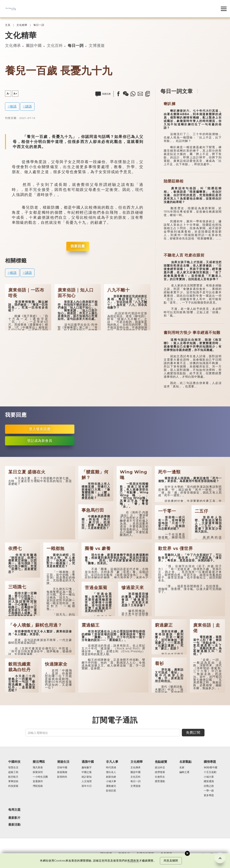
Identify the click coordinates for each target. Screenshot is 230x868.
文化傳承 (13, 45)
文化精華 (22, 25)
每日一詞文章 (177, 91)
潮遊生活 (63, 762)
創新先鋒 (111, 777)
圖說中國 (34, 45)
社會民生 (160, 777)
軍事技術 (13, 781)
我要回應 (78, 246)
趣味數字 (87, 768)
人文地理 (87, 781)
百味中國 (62, 768)
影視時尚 (62, 777)
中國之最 (87, 772)
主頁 (8, 25)
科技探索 (13, 786)
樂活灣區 (39, 762)
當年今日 (87, 786)
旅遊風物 (62, 772)
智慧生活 (13, 768)
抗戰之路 (209, 786)
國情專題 (210, 762)
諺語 (29, 106)
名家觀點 (185, 762)
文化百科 (55, 45)
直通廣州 (38, 781)
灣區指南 (38, 786)
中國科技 (14, 762)
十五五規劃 (210, 772)
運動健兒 (111, 786)
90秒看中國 (210, 768)
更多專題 (209, 795)
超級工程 (13, 772)
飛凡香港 (38, 768)
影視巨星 (111, 791)
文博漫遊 (97, 45)
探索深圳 (38, 772)
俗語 (13, 106)
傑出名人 (111, 772)
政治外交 (160, 768)
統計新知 (87, 777)
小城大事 (111, 781)
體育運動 (160, 781)
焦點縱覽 (161, 762)
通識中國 (88, 762)
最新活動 (14, 825)
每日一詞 (39, 25)
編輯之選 (184, 772)
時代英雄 (111, 768)
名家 (182, 768)
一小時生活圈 (40, 777)
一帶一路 (209, 791)
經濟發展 (160, 772)
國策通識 (209, 781)
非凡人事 (112, 762)
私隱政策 (133, 861)
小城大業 (209, 777)
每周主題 (14, 810)
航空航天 (13, 777)
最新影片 (14, 818)
